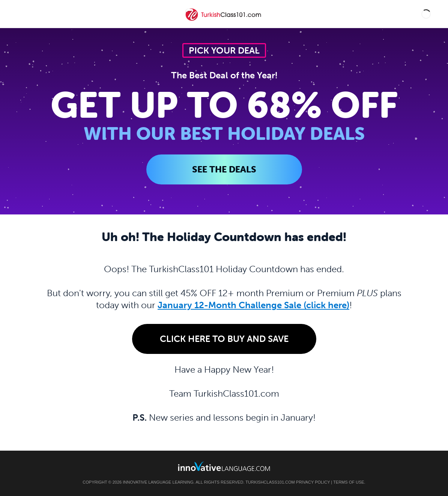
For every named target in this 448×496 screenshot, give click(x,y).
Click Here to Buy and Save (224, 339)
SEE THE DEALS (224, 169)
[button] (426, 14)
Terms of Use (349, 482)
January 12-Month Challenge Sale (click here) (253, 305)
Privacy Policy (313, 482)
